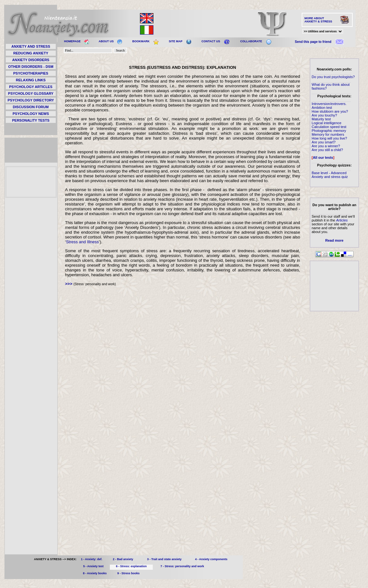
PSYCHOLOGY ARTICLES (31, 87)
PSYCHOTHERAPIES (31, 73)
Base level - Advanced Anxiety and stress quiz (330, 175)
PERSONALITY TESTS (31, 120)
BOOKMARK (141, 41)
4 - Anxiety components (211, 559)
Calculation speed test (329, 127)
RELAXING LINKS (31, 80)
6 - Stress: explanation (131, 566)
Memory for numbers (328, 134)
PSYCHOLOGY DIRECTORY (31, 100)
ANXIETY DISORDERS (31, 60)
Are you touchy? (324, 115)
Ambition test (322, 108)
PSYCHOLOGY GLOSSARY (31, 93)
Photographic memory (329, 131)
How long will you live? (329, 138)
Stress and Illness (82, 242)
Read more (335, 240)
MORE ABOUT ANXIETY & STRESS (318, 20)
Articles (342, 220)
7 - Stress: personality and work (182, 566)
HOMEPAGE (72, 41)
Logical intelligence (327, 123)
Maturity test (321, 119)
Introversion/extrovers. (329, 104)
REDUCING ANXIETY (31, 53)
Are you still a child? (327, 150)
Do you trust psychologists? (333, 77)
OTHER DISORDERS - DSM (31, 67)
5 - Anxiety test (94, 566)
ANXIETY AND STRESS (31, 46)
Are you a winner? (326, 146)
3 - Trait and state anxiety (164, 559)
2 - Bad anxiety (123, 559)
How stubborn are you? (330, 111)
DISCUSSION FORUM (31, 107)
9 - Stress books (128, 573)
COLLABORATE (251, 41)
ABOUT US (106, 41)
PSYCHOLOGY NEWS (31, 114)
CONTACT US (211, 41)
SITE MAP (176, 41)
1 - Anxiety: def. (92, 559)
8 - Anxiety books (95, 573)
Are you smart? (324, 142)
